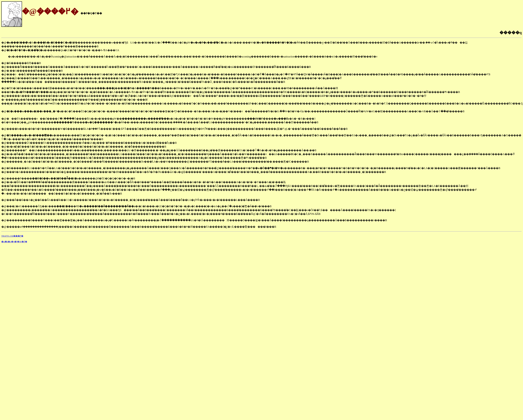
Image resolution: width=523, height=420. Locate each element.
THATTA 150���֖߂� (12, 236)
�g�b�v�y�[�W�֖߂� (14, 242)
